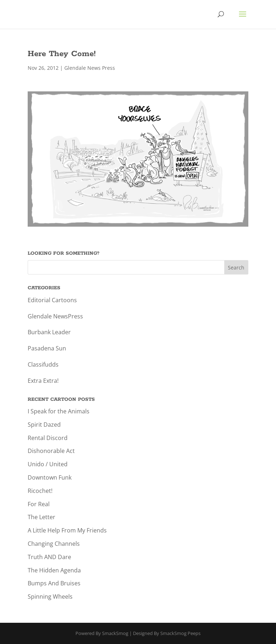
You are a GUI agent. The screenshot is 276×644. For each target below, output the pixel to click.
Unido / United (48, 464)
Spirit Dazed (44, 425)
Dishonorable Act (51, 451)
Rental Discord (48, 438)
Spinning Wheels (50, 597)
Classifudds (43, 364)
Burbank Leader (49, 332)
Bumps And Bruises (54, 583)
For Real (39, 504)
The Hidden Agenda (54, 570)
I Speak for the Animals (59, 411)
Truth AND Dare (49, 557)
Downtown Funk (50, 477)
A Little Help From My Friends (67, 530)
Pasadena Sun (47, 348)
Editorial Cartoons (52, 300)
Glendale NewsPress (55, 316)
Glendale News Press (90, 68)
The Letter (42, 517)
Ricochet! (40, 491)
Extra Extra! (43, 381)
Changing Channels (54, 544)
